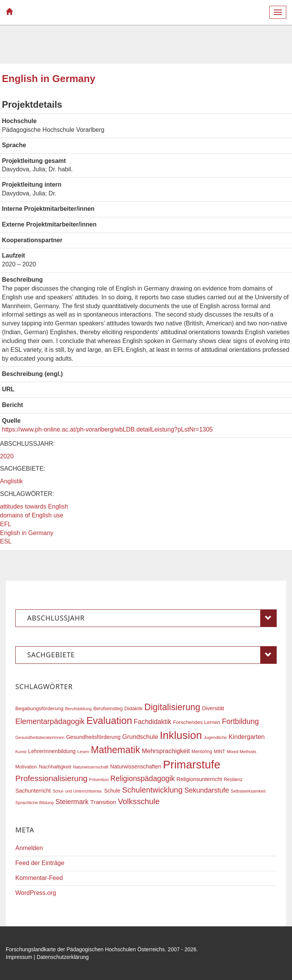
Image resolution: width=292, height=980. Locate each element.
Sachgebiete (152, 655)
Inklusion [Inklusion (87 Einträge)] (181, 735)
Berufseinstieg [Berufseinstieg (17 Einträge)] (108, 709)
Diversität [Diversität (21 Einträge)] (213, 708)
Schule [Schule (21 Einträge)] (112, 791)
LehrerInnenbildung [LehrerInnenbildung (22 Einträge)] (52, 751)
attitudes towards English (34, 506)
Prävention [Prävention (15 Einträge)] (99, 780)
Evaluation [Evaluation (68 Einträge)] (109, 721)
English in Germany (27, 533)
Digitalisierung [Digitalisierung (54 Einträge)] (172, 707)
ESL (6, 541)
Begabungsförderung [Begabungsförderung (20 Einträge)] (39, 708)
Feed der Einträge (40, 863)
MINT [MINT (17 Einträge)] (219, 752)
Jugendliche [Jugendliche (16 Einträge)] (215, 737)
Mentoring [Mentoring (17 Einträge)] (202, 752)
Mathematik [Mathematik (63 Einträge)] (115, 750)
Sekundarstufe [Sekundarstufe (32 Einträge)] (207, 790)
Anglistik (11, 481)
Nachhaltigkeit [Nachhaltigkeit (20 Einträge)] (55, 767)
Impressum (19, 957)
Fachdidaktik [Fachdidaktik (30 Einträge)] (153, 722)
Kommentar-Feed (39, 878)
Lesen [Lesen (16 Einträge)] (83, 752)
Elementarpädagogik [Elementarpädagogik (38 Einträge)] (50, 721)
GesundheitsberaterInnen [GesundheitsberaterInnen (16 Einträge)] (40, 737)
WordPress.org (36, 893)
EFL (6, 524)
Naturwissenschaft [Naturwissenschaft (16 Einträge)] (91, 767)
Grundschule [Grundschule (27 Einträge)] (140, 737)
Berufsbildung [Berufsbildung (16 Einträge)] (78, 709)
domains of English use (32, 515)
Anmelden (29, 848)
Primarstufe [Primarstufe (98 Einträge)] (192, 764)
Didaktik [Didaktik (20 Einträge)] (134, 708)
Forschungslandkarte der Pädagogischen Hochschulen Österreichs (85, 949)
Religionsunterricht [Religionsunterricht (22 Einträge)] (199, 779)
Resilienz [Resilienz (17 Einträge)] (233, 780)
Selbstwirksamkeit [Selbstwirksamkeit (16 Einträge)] (248, 791)
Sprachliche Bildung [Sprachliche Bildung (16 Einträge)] (34, 803)
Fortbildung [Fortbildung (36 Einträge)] (240, 721)
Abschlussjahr (152, 618)
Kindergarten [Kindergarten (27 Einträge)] (246, 737)
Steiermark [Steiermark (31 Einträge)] (72, 802)
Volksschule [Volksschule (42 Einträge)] (139, 801)
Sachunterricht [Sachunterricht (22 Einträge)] (33, 791)
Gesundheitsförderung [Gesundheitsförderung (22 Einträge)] (93, 737)
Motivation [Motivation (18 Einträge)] (26, 767)
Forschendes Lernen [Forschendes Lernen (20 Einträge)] (197, 722)
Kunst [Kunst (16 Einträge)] (21, 752)
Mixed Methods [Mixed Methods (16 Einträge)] (242, 752)
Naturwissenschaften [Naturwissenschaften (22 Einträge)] (136, 767)
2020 (7, 456)
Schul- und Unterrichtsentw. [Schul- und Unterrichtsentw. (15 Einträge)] (77, 791)
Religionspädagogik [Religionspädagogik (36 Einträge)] (142, 779)
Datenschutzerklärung (63, 957)
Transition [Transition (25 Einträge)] (103, 802)
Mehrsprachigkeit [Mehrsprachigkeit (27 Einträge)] (166, 751)
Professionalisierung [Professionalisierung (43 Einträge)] (51, 778)
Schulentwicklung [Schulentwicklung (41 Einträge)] (152, 790)
